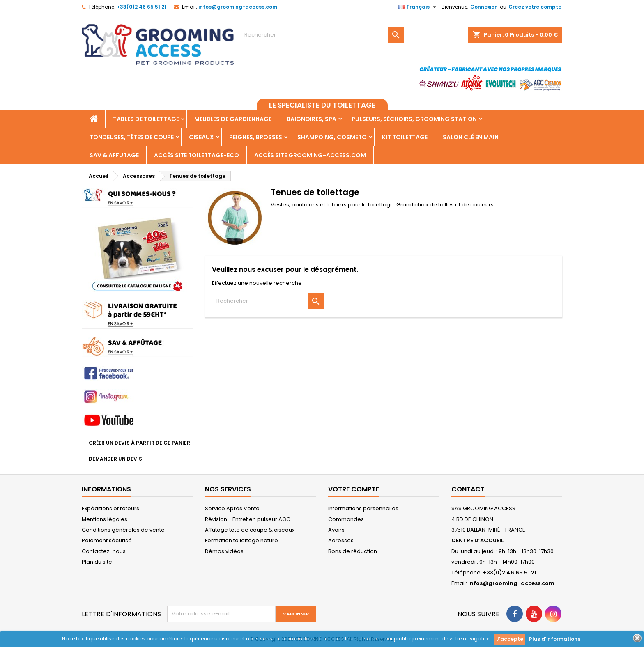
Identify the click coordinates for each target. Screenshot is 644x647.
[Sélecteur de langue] (418, 7)
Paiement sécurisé (107, 540)
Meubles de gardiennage (233, 119)
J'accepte (510, 639)
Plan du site (97, 562)
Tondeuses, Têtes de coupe (132, 137)
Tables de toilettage (146, 119)
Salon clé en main (471, 137)
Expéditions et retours (110, 508)
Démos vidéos (224, 551)
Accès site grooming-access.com (310, 155)
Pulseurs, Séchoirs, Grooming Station (414, 119)
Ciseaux (201, 137)
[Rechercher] (322, 35)
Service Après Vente (232, 508)
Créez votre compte (535, 7)
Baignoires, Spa (312, 119)
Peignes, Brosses (256, 137)
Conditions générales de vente (123, 530)
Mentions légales (105, 519)
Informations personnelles (363, 508)
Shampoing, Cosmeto (332, 137)
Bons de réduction (353, 551)
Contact (468, 489)
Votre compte (354, 489)
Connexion (484, 7)
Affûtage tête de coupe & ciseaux (250, 530)
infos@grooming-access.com (238, 7)
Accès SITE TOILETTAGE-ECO (197, 155)
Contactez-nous (104, 551)
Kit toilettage (405, 137)
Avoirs (336, 530)
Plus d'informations (555, 639)
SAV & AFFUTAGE (114, 155)
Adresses (341, 540)
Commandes (346, 519)
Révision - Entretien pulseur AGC (248, 519)
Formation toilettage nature (241, 540)
